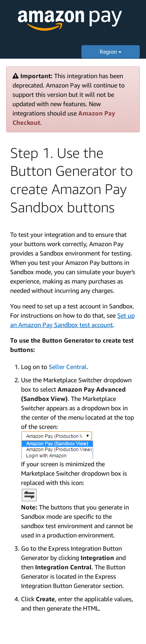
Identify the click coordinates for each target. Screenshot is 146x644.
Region (111, 52)
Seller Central (68, 367)
